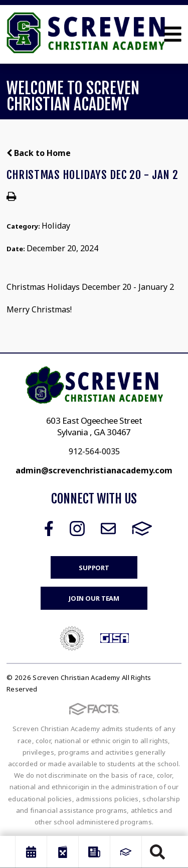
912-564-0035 (94, 451)
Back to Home (39, 153)
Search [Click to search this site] (157, 852)
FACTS (142, 529)
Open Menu (173, 34)
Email (108, 529)
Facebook (49, 529)
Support (94, 568)
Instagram (77, 529)
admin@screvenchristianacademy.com (94, 470)
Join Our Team (94, 598)
